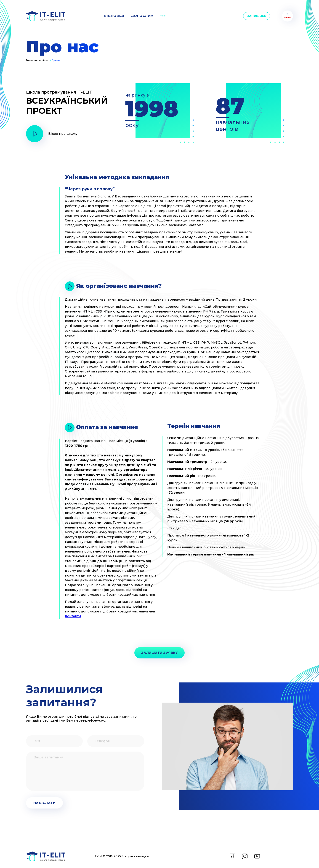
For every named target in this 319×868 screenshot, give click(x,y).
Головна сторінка (37, 60)
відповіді (114, 16)
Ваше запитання (26, 752)
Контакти (73, 616)
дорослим (142, 16)
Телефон (87, 735)
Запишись (257, 16)
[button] (163, 16)
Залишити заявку (160, 653)
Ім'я (26, 735)
